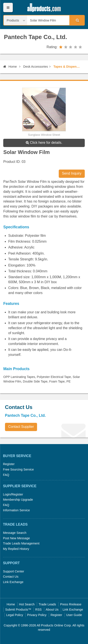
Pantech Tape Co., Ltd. (35, 37)
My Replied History (16, 549)
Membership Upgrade (18, 500)
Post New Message (16, 538)
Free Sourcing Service (18, 469)
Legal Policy (15, 615)
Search (77, 20)
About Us (52, 610)
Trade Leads (47, 604)
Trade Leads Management (21, 543)
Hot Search (27, 604)
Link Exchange (13, 582)
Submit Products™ (18, 610)
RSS (39, 610)
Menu (8, 7)
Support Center (14, 571)
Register (9, 464)
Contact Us (11, 577)
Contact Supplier (21, 427)
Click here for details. (44, 143)
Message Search (15, 533)
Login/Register (13, 494)
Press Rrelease (71, 604)
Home (10, 67)
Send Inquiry (72, 173)
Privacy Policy (37, 615)
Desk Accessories (36, 67)
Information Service (16, 510)
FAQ (6, 475)
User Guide (74, 615)
